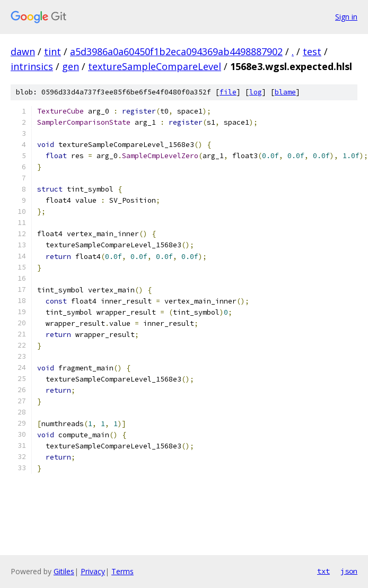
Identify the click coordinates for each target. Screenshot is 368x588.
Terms (122, 571)
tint (52, 51)
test (312, 51)
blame (285, 92)
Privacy (93, 571)
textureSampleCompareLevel (155, 66)
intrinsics (32, 66)
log (256, 92)
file (228, 92)
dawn (23, 51)
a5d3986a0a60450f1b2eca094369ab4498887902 (176, 51)
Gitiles (64, 571)
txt (323, 571)
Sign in (346, 17)
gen (71, 66)
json (349, 571)
